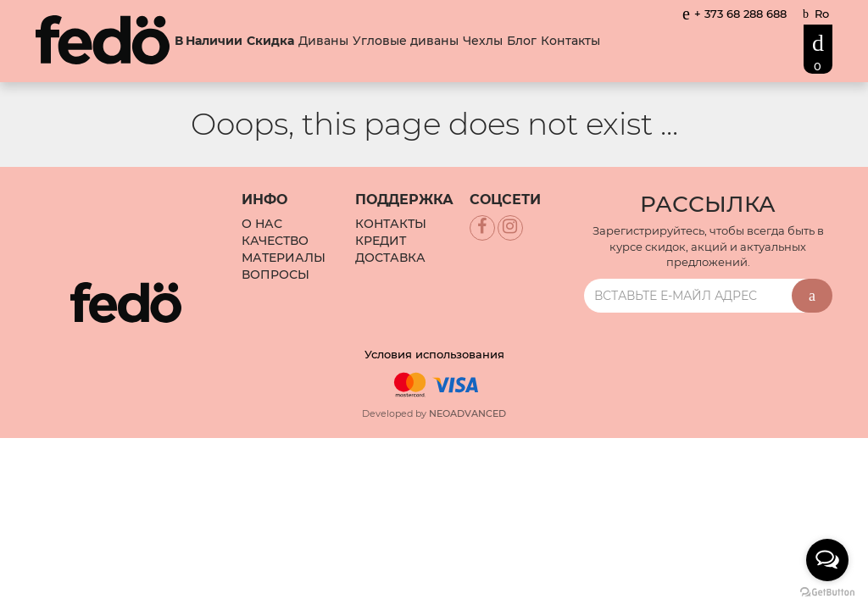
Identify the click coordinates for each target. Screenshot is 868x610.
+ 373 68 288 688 (734, 14)
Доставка (390, 258)
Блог (522, 41)
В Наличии (209, 41)
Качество (275, 241)
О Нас (262, 224)
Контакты (570, 41)
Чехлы (483, 41)
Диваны (323, 41)
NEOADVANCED (467, 413)
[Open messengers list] (827, 560)
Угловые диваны (406, 41)
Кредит (381, 241)
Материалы (284, 258)
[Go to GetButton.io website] (827, 593)
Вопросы (275, 274)
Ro (822, 14)
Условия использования (434, 354)
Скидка (270, 41)
